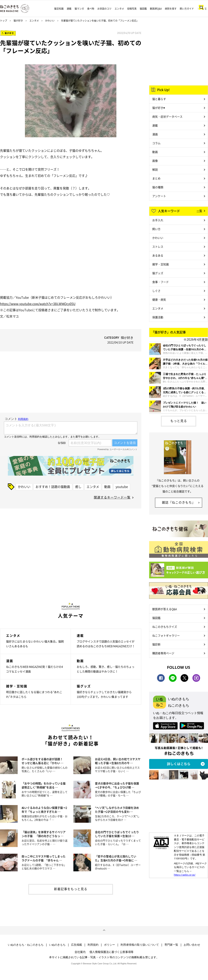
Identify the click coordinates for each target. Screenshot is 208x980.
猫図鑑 (143, 9)
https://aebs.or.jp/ (185, 875)
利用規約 (93, 945)
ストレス (158, 247)
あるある (158, 255)
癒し (78, 487)
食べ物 (91, 9)
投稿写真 (132, 9)
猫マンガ (79, 9)
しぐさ (156, 291)
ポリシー (109, 945)
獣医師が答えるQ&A (165, 609)
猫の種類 (158, 187)
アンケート (159, 196)
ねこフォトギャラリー (166, 635)
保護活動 (158, 317)
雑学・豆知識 (161, 264)
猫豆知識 (59, 9)
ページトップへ (104, 930)
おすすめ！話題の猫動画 (53, 487)
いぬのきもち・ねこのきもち (26, 945)
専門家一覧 (171, 945)
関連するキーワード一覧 (112, 497)
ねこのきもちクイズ (165, 627)
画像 (155, 161)
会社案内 (80, 952)
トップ (4, 21)
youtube (122, 487)
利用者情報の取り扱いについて (140, 945)
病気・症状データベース (167, 116)
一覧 (199, 211)
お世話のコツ (104, 9)
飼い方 (156, 229)
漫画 (155, 134)
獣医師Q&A (156, 9)
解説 (155, 169)
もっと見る (179, 421)
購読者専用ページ (163, 653)
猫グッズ (158, 273)
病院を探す (171, 9)
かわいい (50, 21)
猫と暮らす (159, 99)
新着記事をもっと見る (71, 889)
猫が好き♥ (159, 108)
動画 (107, 487)
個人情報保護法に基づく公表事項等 (111, 952)
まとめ (156, 178)
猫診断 (156, 644)
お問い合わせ (192, 945)
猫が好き (18, 21)
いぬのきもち (57, 945)
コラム (156, 143)
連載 (69, 9)
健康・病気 (159, 299)
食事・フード (161, 282)
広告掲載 (77, 945)
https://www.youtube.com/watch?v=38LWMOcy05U (38, 304)
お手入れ (158, 220)
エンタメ (119, 9)
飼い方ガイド (187, 9)
